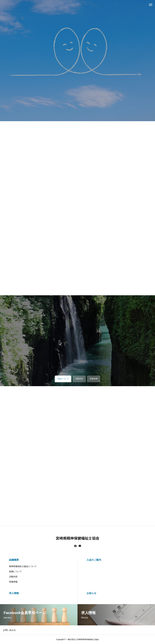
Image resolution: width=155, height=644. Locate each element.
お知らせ (91, 593)
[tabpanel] (77, 61)
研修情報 (13, 582)
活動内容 (13, 577)
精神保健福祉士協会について (23, 566)
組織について (15, 571)
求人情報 (14, 593)
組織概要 (14, 560)
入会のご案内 (94, 560)
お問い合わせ (9, 630)
